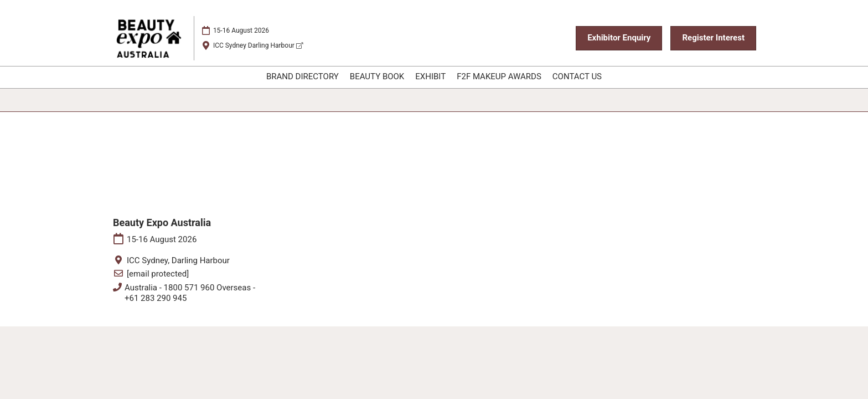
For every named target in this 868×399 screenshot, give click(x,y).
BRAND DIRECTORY (303, 76)
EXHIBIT (430, 76)
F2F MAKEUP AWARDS (499, 76)
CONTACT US (577, 76)
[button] (619, 38)
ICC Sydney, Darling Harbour (178, 260)
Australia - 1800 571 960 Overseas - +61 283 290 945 (190, 293)
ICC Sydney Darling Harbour (258, 45)
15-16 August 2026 (241, 30)
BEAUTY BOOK (377, 76)
